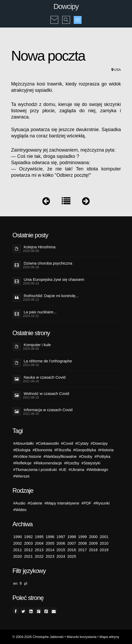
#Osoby (86, 456)
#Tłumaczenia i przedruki (35, 469)
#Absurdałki (24, 443)
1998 (71, 537)
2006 (61, 543)
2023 (50, 556)
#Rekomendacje (48, 463)
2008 (82, 543)
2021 (28, 556)
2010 (104, 543)
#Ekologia (22, 450)
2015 (61, 550)
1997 (61, 537)
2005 (50, 543)
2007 (71, 543)
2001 (104, 537)
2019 (104, 550)
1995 (39, 537)
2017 (82, 550)
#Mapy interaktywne (62, 503)
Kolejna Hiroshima (40, 247)
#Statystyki (91, 463)
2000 (93, 537)
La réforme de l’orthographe (48, 361)
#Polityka (102, 456)
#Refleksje (22, 463)
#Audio (19, 503)
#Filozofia (62, 450)
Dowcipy (66, 6)
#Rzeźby (72, 463)
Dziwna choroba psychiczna (48, 263)
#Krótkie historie (27, 456)
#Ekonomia (42, 450)
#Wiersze (22, 476)
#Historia (106, 450)
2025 (71, 556)
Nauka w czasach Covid (45, 377)
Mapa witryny (109, 637)
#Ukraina (76, 469)
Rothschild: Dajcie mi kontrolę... (51, 296)
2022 (39, 556)
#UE (63, 469)
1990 (18, 537)
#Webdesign (97, 469)
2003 (28, 543)
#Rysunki (102, 503)
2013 (39, 550)
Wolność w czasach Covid (47, 393)
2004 (39, 543)
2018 (93, 550)
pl (26, 583)
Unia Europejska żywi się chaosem (54, 279)
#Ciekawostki (47, 443)
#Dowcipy (99, 443)
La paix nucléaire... (40, 312)
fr (21, 583)
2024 (61, 556)
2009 (93, 543)
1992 (28, 537)
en (16, 583)
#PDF (86, 503)
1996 (50, 537)
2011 (18, 550)
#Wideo (20, 510)
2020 (18, 556)
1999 (82, 537)
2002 (18, 543)
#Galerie (35, 503)
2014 (50, 550)
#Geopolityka (85, 450)
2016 (71, 550)
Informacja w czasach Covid (48, 410)
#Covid (67, 443)
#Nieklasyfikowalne (60, 456)
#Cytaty (82, 443)
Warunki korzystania (82, 637)
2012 (28, 550)
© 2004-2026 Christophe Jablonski (38, 637)
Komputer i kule (37, 345)
